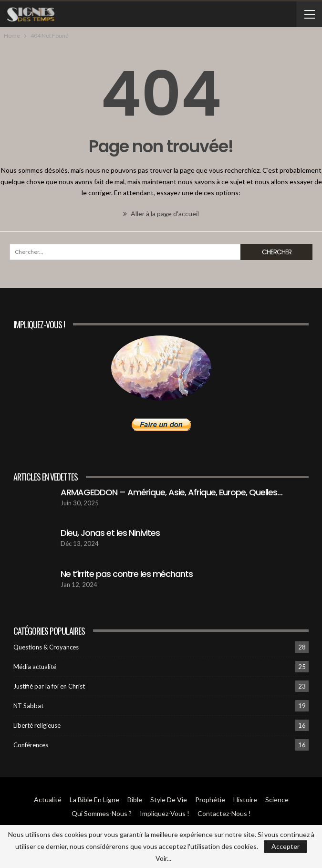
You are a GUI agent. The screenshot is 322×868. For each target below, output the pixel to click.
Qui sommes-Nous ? (102, 813)
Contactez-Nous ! (224, 813)
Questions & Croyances (46, 647)
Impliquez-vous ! (165, 813)
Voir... (163, 858)
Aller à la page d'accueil (161, 214)
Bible (135, 800)
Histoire (245, 800)
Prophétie (210, 800)
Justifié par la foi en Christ (49, 686)
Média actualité (35, 667)
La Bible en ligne (94, 800)
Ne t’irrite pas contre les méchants (127, 574)
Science (277, 800)
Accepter (286, 846)
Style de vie (169, 800)
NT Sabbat (28, 706)
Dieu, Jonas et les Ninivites (110, 533)
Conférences (31, 745)
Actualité (48, 800)
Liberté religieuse (37, 725)
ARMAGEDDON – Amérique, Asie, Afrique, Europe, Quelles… (171, 492)
